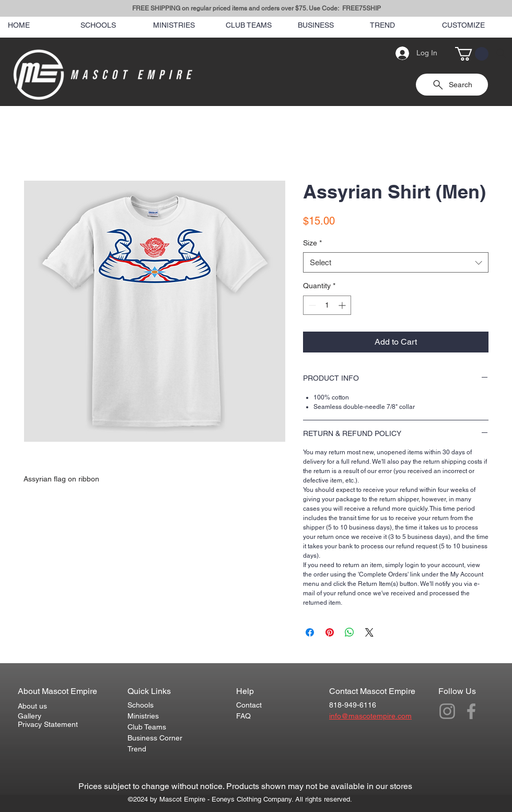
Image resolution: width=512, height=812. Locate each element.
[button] (472, 54)
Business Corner (155, 738)
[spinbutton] (327, 305)
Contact (249, 705)
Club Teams (147, 727)
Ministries (143, 716)
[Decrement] (311, 305)
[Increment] (343, 305)
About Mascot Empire (57, 691)
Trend (137, 749)
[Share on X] (369, 632)
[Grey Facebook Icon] (471, 711)
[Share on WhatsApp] (350, 632)
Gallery (30, 716)
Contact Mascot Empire (372, 691)
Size (312, 243)
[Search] (501, 53)
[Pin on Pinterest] (330, 632)
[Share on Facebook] (310, 632)
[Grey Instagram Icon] (447, 711)
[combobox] (396, 262)
